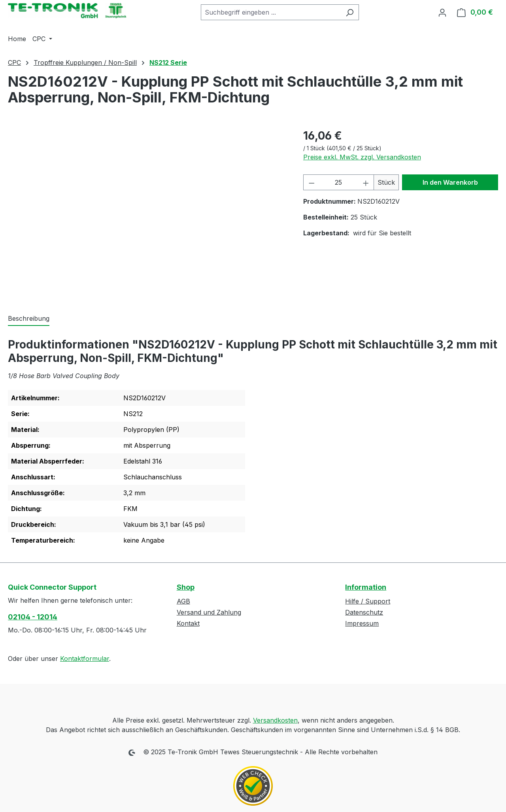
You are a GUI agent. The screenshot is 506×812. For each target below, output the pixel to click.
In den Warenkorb (450, 182)
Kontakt (188, 623)
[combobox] (271, 12)
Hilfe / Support (368, 601)
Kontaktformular (85, 659)
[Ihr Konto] (442, 12)
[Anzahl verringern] (312, 182)
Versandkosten (275, 720)
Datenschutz (364, 612)
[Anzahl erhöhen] (366, 182)
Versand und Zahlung (209, 612)
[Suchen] (350, 12)
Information (366, 587)
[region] (148, 212)
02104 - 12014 (33, 617)
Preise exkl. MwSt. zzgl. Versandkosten (362, 157)
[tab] (29, 319)
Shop (186, 587)
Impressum (362, 623)
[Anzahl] (339, 182)
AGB (183, 601)
